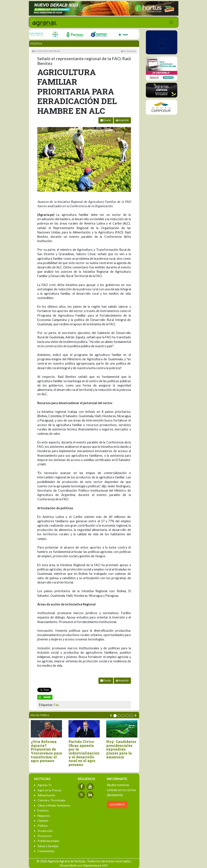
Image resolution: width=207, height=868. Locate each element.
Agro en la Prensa (49, 790)
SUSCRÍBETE (117, 804)
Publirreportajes (48, 841)
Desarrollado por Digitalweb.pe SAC (84, 865)
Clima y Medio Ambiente (54, 805)
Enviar (106, 120)
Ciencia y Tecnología (51, 800)
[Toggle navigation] (171, 22)
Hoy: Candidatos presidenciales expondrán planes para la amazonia (121, 749)
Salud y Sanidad (48, 846)
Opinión (43, 821)
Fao (56, 705)
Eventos (43, 810)
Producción (45, 831)
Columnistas (46, 851)
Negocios (44, 816)
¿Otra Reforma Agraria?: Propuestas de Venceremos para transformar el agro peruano (46, 751)
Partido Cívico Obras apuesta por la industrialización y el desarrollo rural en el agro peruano (84, 753)
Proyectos (45, 836)
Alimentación (46, 795)
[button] (115, 716)
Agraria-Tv (45, 785)
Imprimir (122, 120)
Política (36, 44)
